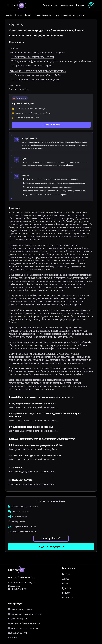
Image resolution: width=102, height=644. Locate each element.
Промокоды (68, 598)
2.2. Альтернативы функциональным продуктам (35, 80)
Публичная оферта (18, 633)
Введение (14, 48)
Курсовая (67, 588)
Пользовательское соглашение (23, 628)
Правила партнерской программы (25, 614)
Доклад (66, 579)
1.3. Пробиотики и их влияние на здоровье (32, 66)
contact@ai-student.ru (22, 578)
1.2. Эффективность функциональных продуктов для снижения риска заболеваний (52, 61)
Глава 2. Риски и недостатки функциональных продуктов (37, 71)
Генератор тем (50, 5)
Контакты (13, 638)
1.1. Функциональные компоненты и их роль (33, 57)
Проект (66, 584)
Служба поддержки (18, 619)
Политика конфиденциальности (24, 623)
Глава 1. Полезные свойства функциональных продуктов (37, 52)
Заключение (15, 85)
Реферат (66, 574)
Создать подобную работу (51, 547)
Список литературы (19, 89)
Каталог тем (67, 5)
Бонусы (80, 5)
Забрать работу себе (51, 539)
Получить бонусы (51, 125)
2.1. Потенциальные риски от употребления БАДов (36, 75)
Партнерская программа (20, 609)
